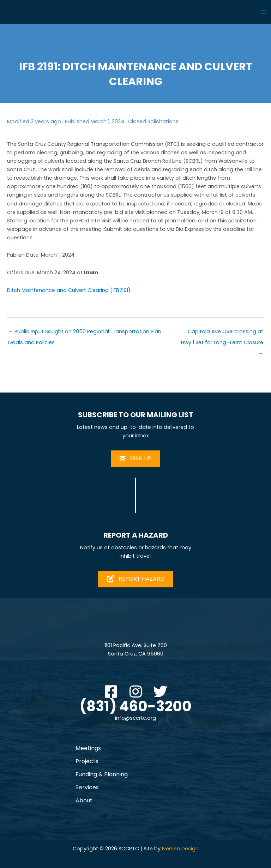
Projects (87, 761)
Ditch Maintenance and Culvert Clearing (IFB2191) (69, 290)
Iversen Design (180, 849)
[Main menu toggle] (264, 12)
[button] (111, 692)
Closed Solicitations (153, 121)
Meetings (88, 748)
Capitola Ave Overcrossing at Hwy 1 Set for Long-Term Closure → (222, 333)
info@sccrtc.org (135, 718)
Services (87, 787)
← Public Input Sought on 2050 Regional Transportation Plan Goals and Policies (85, 333)
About (84, 800)
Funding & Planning (102, 774)
